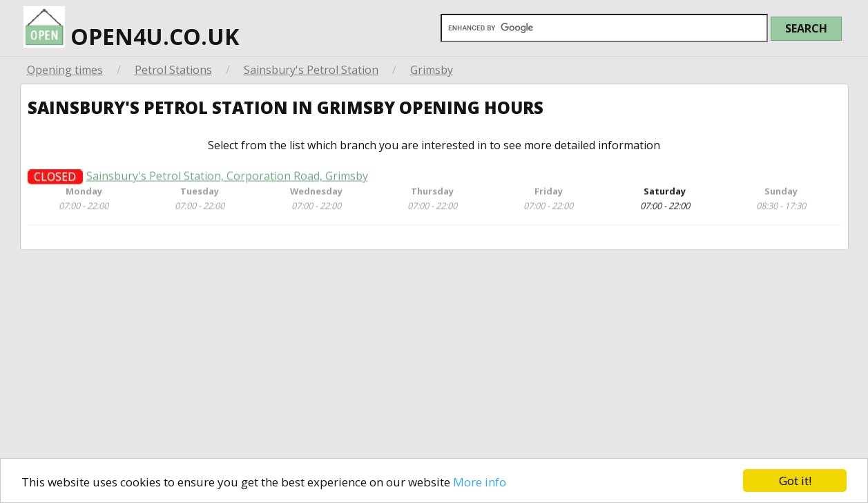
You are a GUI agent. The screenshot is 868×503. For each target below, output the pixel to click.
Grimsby (432, 70)
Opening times (65, 70)
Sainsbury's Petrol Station (311, 70)
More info (480, 482)
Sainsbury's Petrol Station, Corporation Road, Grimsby (227, 181)
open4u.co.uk (131, 26)
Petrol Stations (173, 70)
